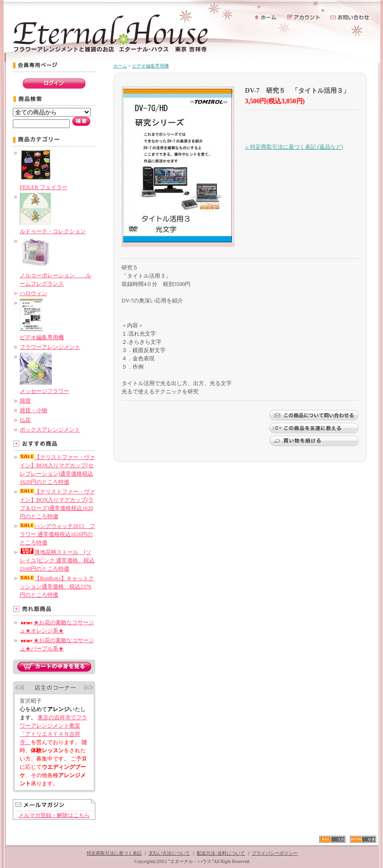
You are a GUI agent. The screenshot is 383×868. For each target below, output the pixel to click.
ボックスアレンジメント (50, 430)
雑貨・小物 (33, 410)
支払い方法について (169, 853)
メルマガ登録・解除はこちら (54, 815)
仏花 (25, 420)
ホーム (120, 66)
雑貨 (25, 401)
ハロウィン (33, 293)
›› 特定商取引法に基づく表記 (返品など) (294, 147)
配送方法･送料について (221, 853)
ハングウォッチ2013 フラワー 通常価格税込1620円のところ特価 (57, 534)
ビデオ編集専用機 (150, 66)
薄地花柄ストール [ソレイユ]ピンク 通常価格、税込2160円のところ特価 (57, 560)
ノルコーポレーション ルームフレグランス (56, 275)
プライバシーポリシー (275, 853)
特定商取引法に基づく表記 (114, 853)
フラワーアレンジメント (50, 347)
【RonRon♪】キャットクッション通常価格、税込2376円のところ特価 (57, 587)
